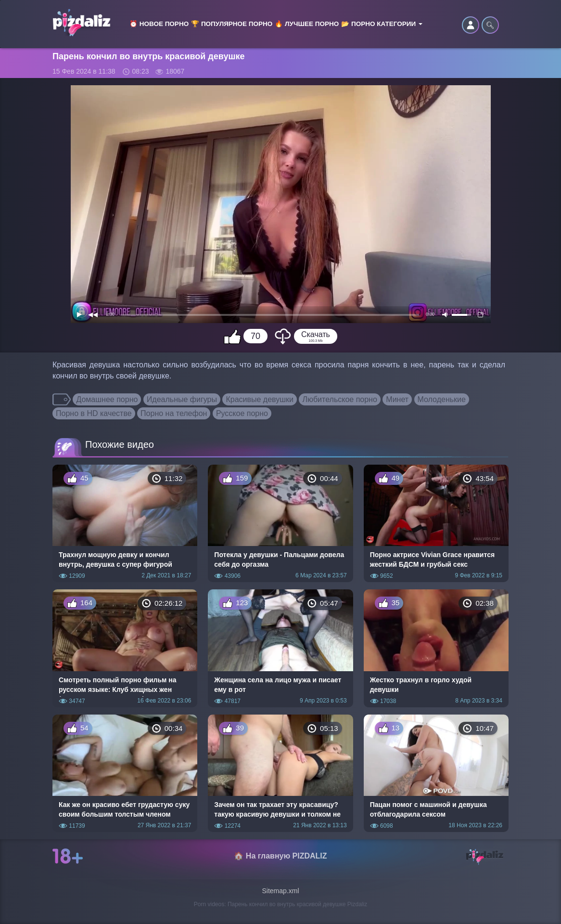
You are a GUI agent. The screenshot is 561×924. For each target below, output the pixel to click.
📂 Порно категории (382, 24)
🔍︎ (490, 25)
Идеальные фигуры (182, 399)
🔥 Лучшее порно (307, 24)
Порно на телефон (174, 413)
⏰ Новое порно (159, 24)
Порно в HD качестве (94, 413)
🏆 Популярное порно (232, 24)
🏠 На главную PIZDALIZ (280, 856)
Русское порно (242, 413)
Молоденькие (442, 399)
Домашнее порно (107, 399)
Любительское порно (339, 399)
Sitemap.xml (280, 891)
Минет (397, 399)
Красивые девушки (260, 399)
